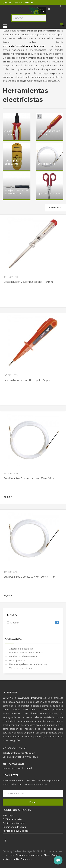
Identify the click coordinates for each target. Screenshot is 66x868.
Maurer (35, 622)
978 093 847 (27, 2)
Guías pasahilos (18, 660)
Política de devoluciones (16, 831)
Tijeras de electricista (20, 668)
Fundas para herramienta (23, 656)
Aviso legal (8, 815)
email (29, 768)
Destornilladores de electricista (26, 652)
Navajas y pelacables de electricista (28, 664)
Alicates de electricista (21, 649)
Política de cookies (12, 819)
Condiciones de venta (14, 827)
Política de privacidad (14, 823)
